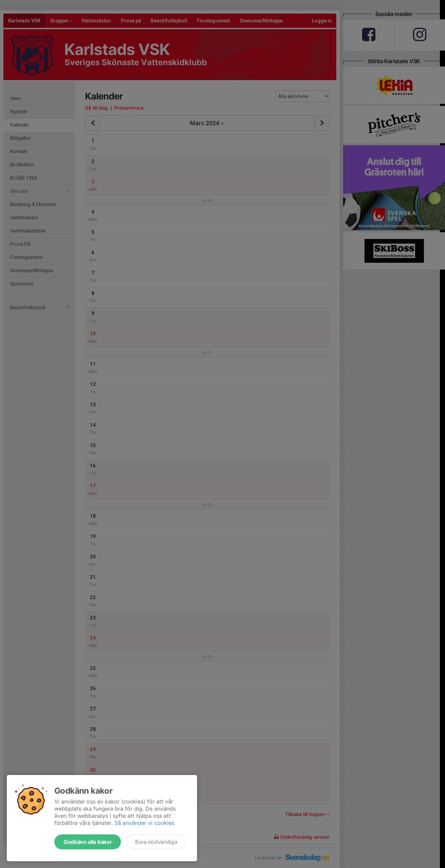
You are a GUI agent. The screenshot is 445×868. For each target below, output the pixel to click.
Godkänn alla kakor (88, 842)
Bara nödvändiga (156, 842)
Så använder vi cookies (144, 823)
